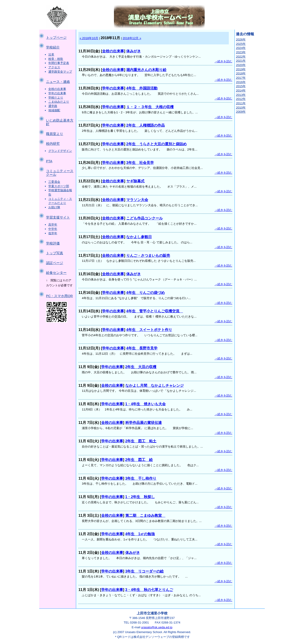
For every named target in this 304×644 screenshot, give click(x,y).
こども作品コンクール (144, 218)
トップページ (56, 38)
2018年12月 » (132, 38)
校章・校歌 (56, 59)
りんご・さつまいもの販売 (148, 256)
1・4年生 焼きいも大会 (146, 404)
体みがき (134, 51)
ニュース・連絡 (58, 82)
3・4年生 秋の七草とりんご (149, 590)
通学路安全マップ (60, 72)
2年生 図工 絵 (139, 460)
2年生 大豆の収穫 (141, 367)
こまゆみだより (59, 102)
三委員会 (54, 182)
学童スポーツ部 (59, 186)
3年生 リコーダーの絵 (145, 571)
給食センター (56, 273)
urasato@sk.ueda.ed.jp (157, 627)
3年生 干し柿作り (141, 478)
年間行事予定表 (59, 63)
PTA (49, 161)
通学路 (53, 106)
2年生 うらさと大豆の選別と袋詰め (156, 144)
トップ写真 (55, 253)
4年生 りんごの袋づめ (146, 293)
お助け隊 (54, 207)
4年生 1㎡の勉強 (140, 534)
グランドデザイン (60, 151)
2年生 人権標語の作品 (146, 125)
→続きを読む (223, 61)
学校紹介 (53, 47)
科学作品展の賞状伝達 (144, 423)
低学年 (53, 233)
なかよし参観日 (139, 237)
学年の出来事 (57, 93)
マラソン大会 (137, 200)
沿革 (51, 55)
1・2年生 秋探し (140, 497)
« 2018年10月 (89, 38)
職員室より (55, 134)
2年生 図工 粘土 (141, 441)
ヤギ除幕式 (135, 181)
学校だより (56, 98)
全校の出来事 (57, 89)
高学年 (53, 225)
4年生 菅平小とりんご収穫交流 (155, 311)
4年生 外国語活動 (142, 88)
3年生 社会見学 (140, 163)
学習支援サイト (58, 217)
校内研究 (53, 144)
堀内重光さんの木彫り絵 (146, 70)
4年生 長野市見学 (142, 348)
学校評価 (53, 243)
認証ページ (55, 263)
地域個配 (54, 110)
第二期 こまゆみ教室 (145, 515)
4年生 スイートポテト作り (149, 330)
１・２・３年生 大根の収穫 (150, 107)
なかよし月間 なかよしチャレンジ (155, 386)
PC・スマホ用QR (59, 296)
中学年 (53, 229)
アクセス (54, 67)
